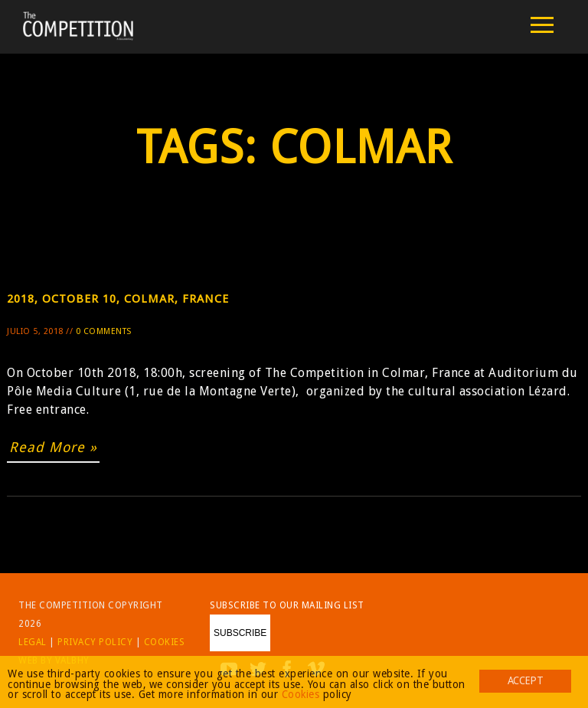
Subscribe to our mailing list (287, 605)
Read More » (53, 447)
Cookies (165, 642)
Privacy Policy (95, 642)
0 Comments (104, 331)
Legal (33, 642)
